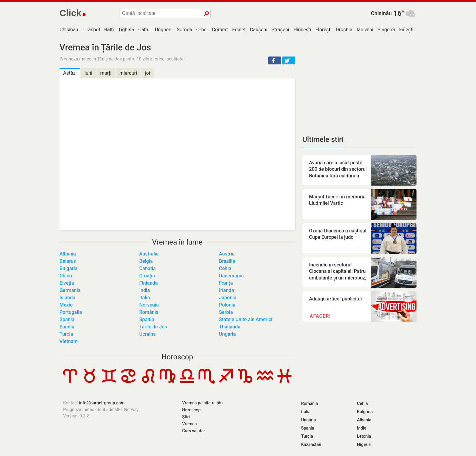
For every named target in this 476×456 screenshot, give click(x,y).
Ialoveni (365, 30)
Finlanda (149, 283)
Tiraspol (91, 30)
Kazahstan (311, 444)
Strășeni (280, 30)
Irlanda (226, 290)
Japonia (228, 298)
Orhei (202, 30)
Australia (149, 254)
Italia (145, 298)
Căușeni (258, 30)
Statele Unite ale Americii (246, 319)
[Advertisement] (359, 85)
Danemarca (231, 276)
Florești (323, 30)
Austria (227, 254)
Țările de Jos (153, 327)
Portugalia (71, 312)
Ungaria (227, 334)
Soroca (184, 30)
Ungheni (164, 30)
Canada (148, 268)
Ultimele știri (323, 139)
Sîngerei (386, 30)
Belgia (146, 261)
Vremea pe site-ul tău (202, 403)
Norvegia (149, 305)
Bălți (109, 30)
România (149, 312)
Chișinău (381, 13)
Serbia (226, 312)
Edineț (239, 30)
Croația (147, 276)
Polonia (227, 305)
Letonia (364, 436)
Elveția (67, 283)
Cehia (225, 268)
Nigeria (364, 444)
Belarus (68, 261)
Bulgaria (68, 268)
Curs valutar (194, 431)
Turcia (66, 334)
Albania (68, 254)
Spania (67, 319)
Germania (70, 290)
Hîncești (302, 30)
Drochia (344, 30)
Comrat (220, 30)
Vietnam (69, 341)
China (66, 276)
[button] (275, 60)
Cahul (145, 30)
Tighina (126, 30)
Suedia (67, 327)
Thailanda (230, 327)
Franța (226, 283)
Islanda (67, 298)
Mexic (66, 305)
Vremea (189, 424)
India (145, 290)
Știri (186, 417)
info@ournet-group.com (102, 403)
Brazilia (227, 261)
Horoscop (177, 357)
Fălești (406, 30)
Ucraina (148, 334)
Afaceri (320, 316)
